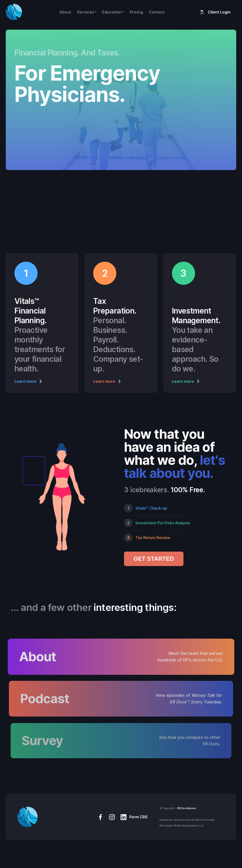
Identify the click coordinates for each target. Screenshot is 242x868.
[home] (14, 12)
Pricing (136, 12)
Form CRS (138, 817)
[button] (87, 12)
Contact (157, 12)
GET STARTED (154, 559)
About (65, 12)
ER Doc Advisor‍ (187, 808)
